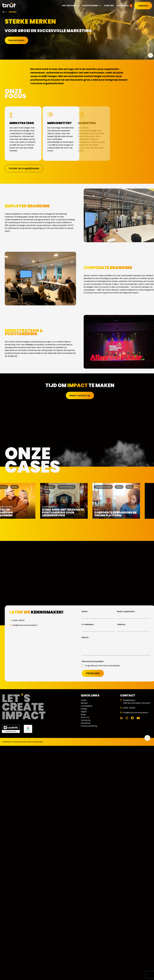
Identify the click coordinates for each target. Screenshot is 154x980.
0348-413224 (17, 620)
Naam (85, 612)
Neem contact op (80, 395)
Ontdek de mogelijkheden (24, 168)
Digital (84, 712)
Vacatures (123, 6)
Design (84, 709)
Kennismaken (16, 40)
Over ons (109, 6)
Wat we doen (70, 6)
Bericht (86, 638)
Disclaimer (86, 723)
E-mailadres (88, 625)
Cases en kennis (91, 6)
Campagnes (87, 706)
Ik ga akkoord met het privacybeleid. (103, 666)
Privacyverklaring (89, 726)
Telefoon (121, 625)
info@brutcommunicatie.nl (23, 625)
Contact (143, 6)
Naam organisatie (126, 612)
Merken (84, 703)
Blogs (83, 714)
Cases (84, 700)
